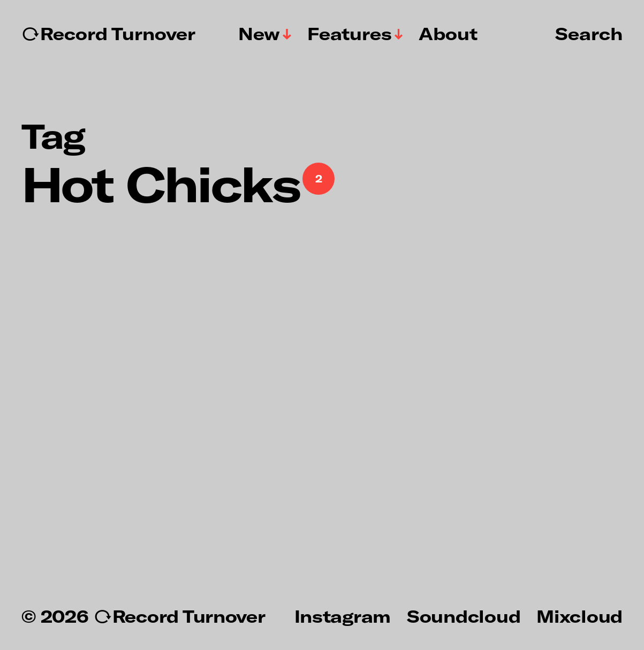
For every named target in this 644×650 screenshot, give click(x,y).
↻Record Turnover (108, 34)
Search (589, 33)
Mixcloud (579, 616)
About (448, 34)
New (259, 34)
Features (350, 34)
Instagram (343, 616)
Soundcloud (464, 616)
